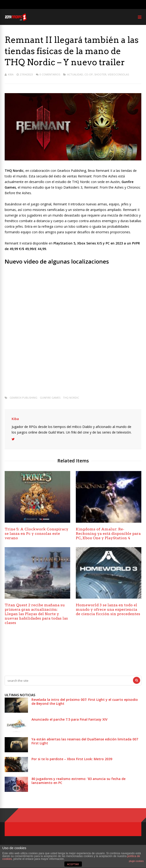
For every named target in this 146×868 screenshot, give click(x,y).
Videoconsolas (118, 74)
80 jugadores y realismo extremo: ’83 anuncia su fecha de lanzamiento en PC (78, 781)
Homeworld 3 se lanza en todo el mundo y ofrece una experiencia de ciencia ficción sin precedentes (108, 609)
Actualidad (75, 74)
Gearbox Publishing (23, 398)
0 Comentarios (50, 74)
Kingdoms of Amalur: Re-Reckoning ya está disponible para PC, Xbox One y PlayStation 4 (108, 534)
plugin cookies (136, 861)
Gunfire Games (50, 398)
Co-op (89, 74)
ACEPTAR (73, 864)
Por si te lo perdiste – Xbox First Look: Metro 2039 (72, 759)
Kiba (11, 74)
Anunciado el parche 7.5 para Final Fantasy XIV (70, 719)
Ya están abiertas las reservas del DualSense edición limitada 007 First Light (85, 741)
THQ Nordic (71, 398)
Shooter (100, 74)
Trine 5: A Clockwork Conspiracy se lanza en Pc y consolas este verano (36, 534)
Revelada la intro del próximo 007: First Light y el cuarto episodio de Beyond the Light (85, 702)
